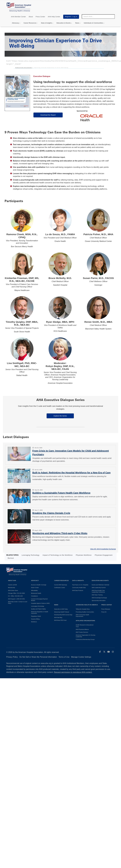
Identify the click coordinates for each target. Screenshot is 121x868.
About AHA (12, 580)
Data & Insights (47, 23)
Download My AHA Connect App (63, 615)
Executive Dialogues (24, 68)
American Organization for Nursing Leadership (86, 636)
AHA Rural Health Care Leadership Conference (98, 591)
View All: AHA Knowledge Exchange (103, 549)
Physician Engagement (104, 555)
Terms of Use (64, 657)
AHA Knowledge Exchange (99, 598)
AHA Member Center (18, 17)
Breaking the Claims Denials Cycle (51, 513)
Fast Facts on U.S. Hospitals (80, 585)
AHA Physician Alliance (82, 629)
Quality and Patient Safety (38, 609)
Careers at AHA (12, 585)
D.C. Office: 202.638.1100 (15, 596)
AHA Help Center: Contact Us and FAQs (18, 602)
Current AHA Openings (61, 585)
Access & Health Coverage (39, 585)
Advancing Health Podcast (62, 612)
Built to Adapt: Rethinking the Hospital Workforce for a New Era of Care (72, 473)
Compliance (34, 596)
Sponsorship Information (99, 601)
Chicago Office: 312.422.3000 (16, 593)
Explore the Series (60, 416)
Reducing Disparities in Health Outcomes (40, 613)
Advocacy (15, 23)
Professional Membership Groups (85, 639)
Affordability (34, 590)
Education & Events (64, 23)
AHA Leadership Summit (99, 588)
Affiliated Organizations (85, 621)
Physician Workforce (84, 555)
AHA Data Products (78, 590)
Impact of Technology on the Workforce (58, 555)
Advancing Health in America (87, 605)
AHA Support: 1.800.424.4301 (16, 599)
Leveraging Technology (30, 555)
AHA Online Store (13, 590)
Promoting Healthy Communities (85, 612)
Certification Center (60, 588)
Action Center (35, 588)
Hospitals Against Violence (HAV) (40, 603)
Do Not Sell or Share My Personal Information (38, 657)
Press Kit (104, 612)
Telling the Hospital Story (83, 609)
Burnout (11, 558)
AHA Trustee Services (82, 632)
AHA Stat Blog (58, 617)
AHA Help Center (54, 17)
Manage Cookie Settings (81, 657)
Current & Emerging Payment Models (39, 600)
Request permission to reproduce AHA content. (73, 672)
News (77, 23)
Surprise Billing (35, 619)
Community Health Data (79, 588)
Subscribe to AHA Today (61, 609)
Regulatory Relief (36, 616)
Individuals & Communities (93, 23)
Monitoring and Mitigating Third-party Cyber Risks (60, 533)
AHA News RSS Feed (60, 620)
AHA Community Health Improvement (82, 616)
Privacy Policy (12, 657)
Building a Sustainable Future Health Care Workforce (61, 493)
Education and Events (100, 580)
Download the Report (48, 115)
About (31, 17)
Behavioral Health (36, 593)
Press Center (40, 17)
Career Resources (30, 23)
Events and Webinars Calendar (100, 585)
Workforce (34, 622)
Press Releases (106, 609)
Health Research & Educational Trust (85, 626)
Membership (12, 588)
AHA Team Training (97, 595)
